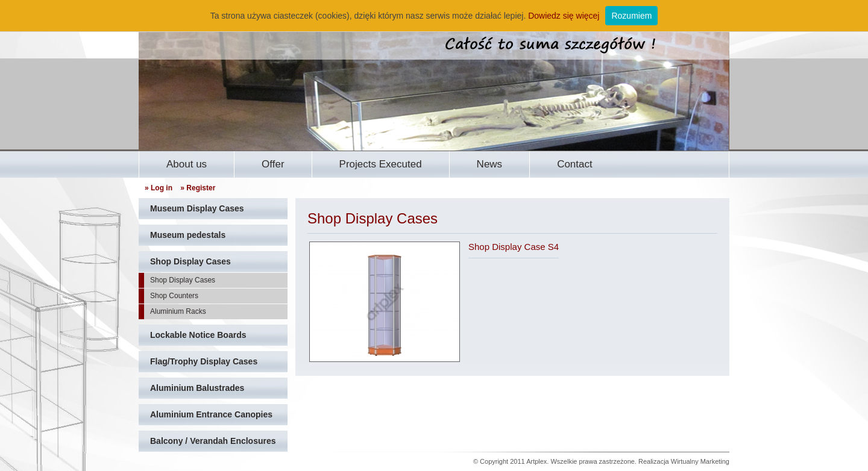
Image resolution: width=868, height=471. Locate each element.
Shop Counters (174, 296)
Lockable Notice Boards (198, 335)
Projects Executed (381, 164)
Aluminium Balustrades (197, 388)
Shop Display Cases (190, 261)
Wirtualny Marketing (700, 461)
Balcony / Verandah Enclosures (213, 441)
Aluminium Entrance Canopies (211, 414)
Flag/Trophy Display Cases (204, 361)
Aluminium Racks (178, 311)
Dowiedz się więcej (564, 16)
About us (187, 164)
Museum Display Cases (197, 208)
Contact (575, 164)
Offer (273, 164)
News (490, 164)
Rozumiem (631, 16)
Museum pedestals (188, 235)
